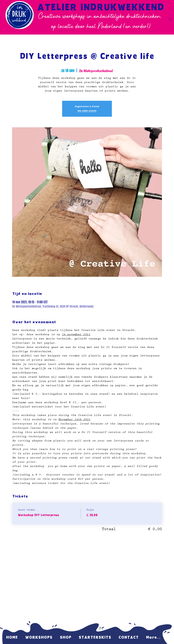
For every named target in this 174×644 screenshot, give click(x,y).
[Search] (170, 19)
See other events (87, 111)
